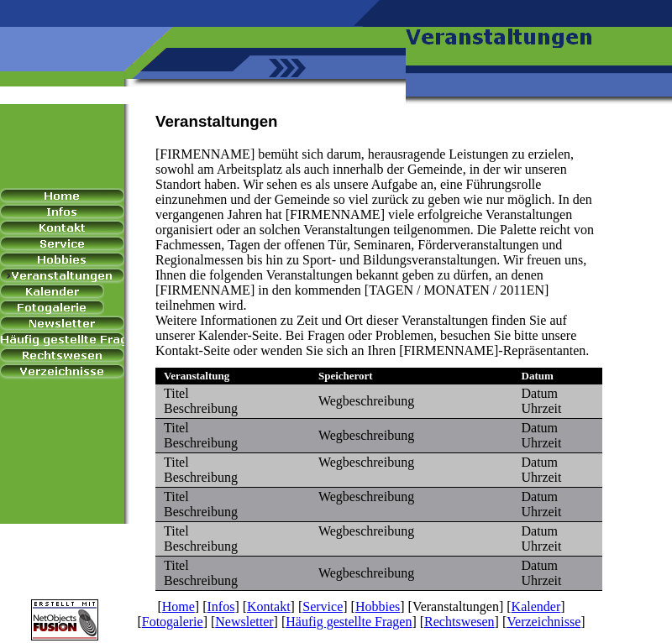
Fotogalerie (173, 622)
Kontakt (269, 606)
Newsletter (244, 622)
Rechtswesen (459, 622)
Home (178, 606)
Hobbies (378, 606)
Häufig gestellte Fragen (349, 622)
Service (323, 606)
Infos (221, 606)
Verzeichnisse (543, 622)
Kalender (536, 606)
